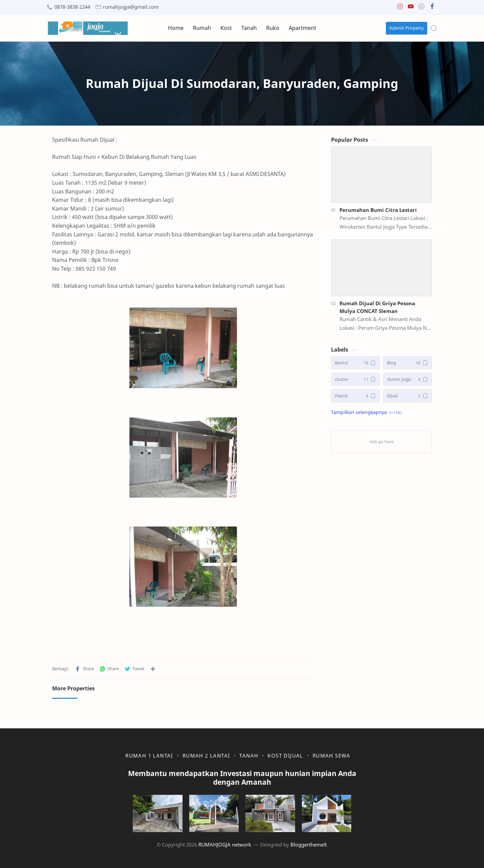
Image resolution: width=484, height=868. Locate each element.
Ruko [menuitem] (273, 28)
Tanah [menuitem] (249, 28)
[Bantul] (355, 363)
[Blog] (408, 363)
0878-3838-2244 (72, 7)
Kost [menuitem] (226, 28)
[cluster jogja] (408, 379)
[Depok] (355, 396)
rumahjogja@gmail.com (131, 7)
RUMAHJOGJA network (225, 844)
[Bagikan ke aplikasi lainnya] (153, 669)
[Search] (434, 28)
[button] (400, 8)
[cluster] (355, 379)
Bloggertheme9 (308, 844)
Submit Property (407, 28)
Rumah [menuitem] (202, 28)
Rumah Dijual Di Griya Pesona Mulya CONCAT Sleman (377, 307)
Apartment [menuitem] (302, 28)
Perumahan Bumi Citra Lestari (378, 210)
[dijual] (408, 396)
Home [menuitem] (176, 28)
